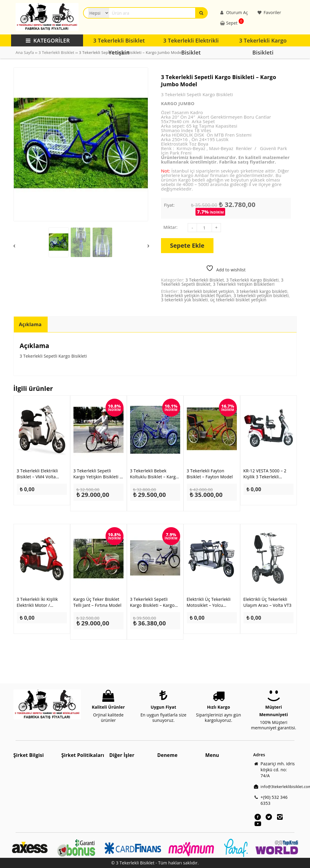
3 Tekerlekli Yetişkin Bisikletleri (244, 284)
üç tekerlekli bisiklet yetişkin (238, 300)
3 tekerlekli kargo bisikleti (262, 291)
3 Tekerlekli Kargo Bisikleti (253, 280)
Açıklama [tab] (30, 324)
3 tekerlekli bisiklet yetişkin (207, 291)
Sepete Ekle (187, 245)
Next (148, 246)
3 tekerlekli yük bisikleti (184, 300)
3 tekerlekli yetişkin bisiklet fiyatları (196, 295)
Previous (15, 246)
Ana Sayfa (25, 52)
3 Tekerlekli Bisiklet (56, 52)
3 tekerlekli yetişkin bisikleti (261, 295)
